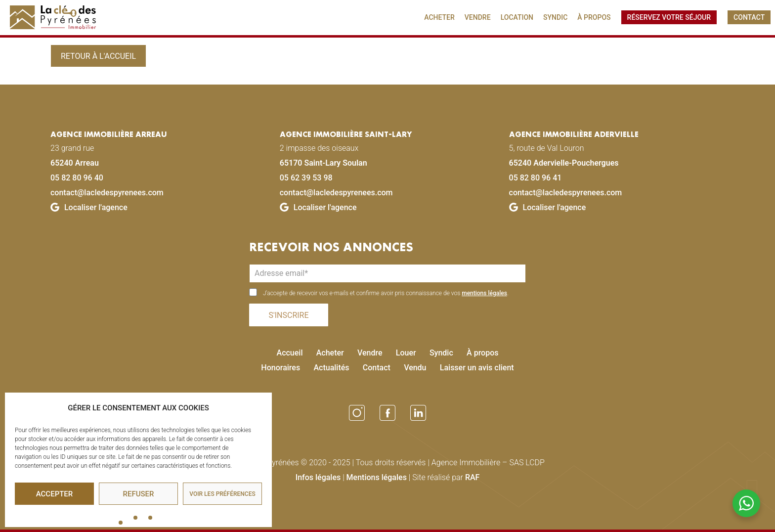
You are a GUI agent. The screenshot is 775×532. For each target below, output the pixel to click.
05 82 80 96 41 (536, 178)
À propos (482, 353)
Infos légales (318, 477)
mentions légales (484, 293)
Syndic (441, 353)
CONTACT (749, 17)
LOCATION (517, 17)
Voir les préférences (222, 494)
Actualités (331, 368)
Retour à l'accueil (98, 56)
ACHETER (439, 17)
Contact (377, 368)
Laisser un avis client (477, 368)
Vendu (415, 368)
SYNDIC (555, 17)
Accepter (55, 494)
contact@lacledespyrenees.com (107, 193)
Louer (406, 353)
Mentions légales (377, 477)
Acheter (330, 353)
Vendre (370, 353)
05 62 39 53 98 (306, 178)
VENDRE (478, 17)
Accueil (290, 353)
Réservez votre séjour (669, 17)
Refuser (139, 494)
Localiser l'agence (89, 207)
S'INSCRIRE (288, 315)
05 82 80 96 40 (77, 178)
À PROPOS (594, 17)
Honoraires (280, 368)
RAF (473, 477)
